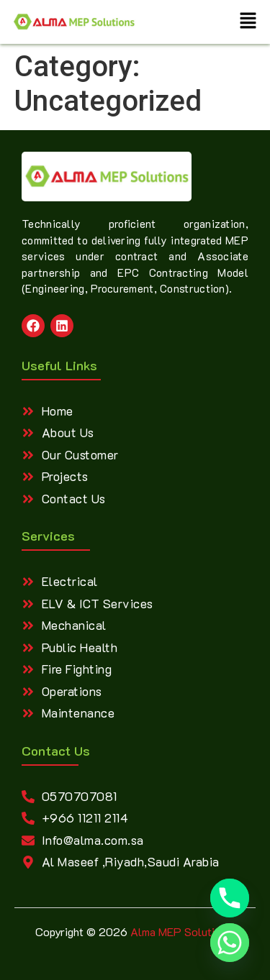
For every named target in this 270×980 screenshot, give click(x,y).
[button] (248, 22)
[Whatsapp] (230, 943)
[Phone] (230, 898)
